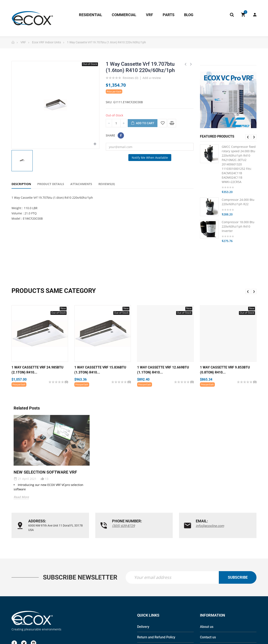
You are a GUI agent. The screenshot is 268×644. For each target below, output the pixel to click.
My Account (255, 15)
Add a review (152, 78)
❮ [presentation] (248, 137)
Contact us (208, 638)
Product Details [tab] (51, 184)
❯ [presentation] (254, 137)
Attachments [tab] (81, 184)
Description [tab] (21, 184)
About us (207, 627)
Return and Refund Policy (156, 638)
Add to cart (143, 123)
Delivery (143, 627)
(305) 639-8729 (123, 526)
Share (121, 135)
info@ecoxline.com (210, 526)
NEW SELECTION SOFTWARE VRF (45, 472)
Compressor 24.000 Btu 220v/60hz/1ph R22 (238, 202)
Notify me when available (150, 158)
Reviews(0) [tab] (107, 184)
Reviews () (130, 78)
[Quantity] (116, 123)
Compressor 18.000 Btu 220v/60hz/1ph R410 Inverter (238, 226)
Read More (21, 497)
